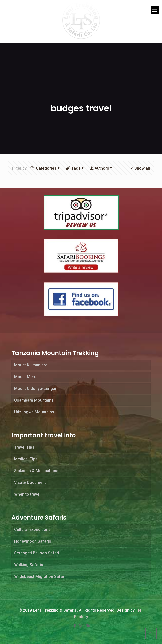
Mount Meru (25, 377)
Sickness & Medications (36, 471)
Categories (46, 168)
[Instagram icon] (81, 626)
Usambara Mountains (34, 400)
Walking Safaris (29, 565)
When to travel (27, 494)
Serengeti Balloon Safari (37, 553)
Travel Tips (24, 447)
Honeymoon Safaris (33, 541)
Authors (102, 168)
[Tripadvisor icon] (87, 626)
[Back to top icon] (151, 633)
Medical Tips (26, 459)
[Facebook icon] (75, 626)
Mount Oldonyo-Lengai (35, 388)
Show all (140, 168)
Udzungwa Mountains (34, 412)
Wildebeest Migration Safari (40, 576)
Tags (75, 168)
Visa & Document (30, 482)
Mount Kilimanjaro (31, 365)
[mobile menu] (155, 10)
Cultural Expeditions (32, 529)
